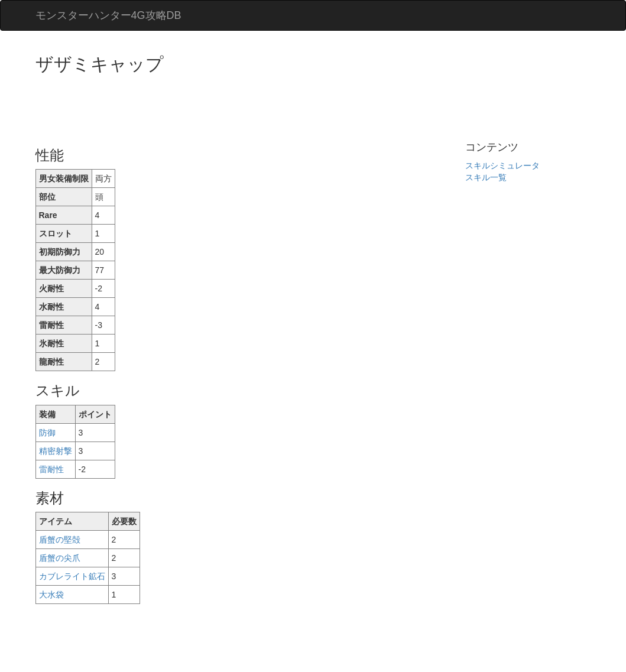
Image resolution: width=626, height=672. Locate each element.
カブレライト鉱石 (72, 576)
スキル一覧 (486, 177)
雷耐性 (51, 469)
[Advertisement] (251, 106)
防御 (47, 433)
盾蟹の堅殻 (60, 540)
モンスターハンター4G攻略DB (108, 15)
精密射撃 (56, 451)
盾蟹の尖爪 (60, 558)
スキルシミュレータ (502, 165)
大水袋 (51, 595)
